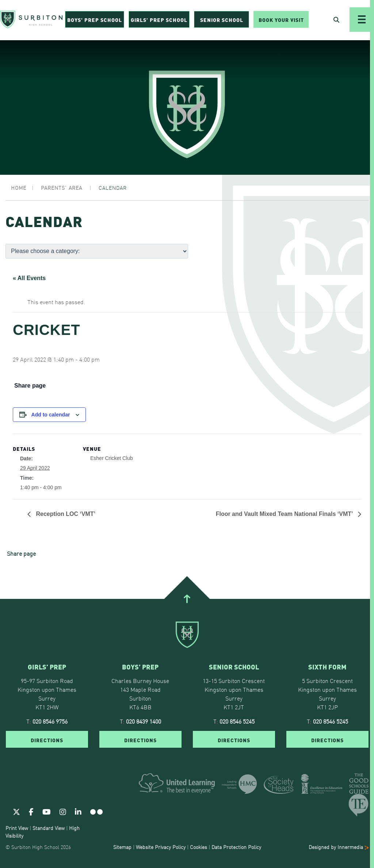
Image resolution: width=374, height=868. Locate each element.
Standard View (49, 828)
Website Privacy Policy (161, 847)
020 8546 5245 (237, 721)
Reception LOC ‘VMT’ (65, 514)
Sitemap (122, 847)
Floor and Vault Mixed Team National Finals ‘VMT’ (285, 514)
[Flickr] (96, 811)
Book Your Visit (281, 20)
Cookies (199, 847)
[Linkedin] (78, 811)
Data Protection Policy (236, 847)
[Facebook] (31, 811)
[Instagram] (63, 811)
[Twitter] (16, 811)
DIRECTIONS (47, 740)
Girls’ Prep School (159, 20)
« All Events (29, 278)
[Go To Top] (187, 599)
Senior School (222, 20)
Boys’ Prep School (95, 20)
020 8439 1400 (144, 721)
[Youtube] (47, 811)
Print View (17, 828)
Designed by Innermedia (339, 847)
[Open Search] (336, 20)
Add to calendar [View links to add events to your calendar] (51, 415)
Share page (30, 386)
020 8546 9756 (50, 721)
